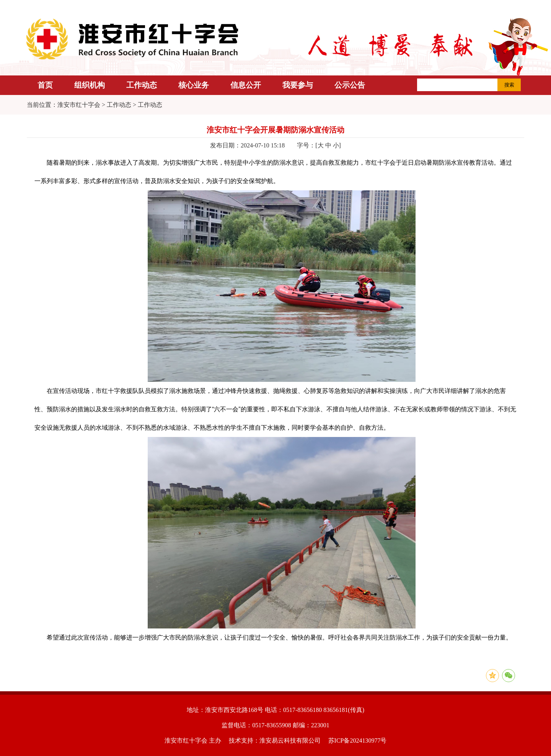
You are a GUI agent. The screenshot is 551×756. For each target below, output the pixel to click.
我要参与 (298, 85)
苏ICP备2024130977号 (358, 740)
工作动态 (142, 85)
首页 (45, 85)
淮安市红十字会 (79, 105)
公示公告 (350, 85)
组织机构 (90, 85)
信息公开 (246, 85)
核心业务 (194, 85)
